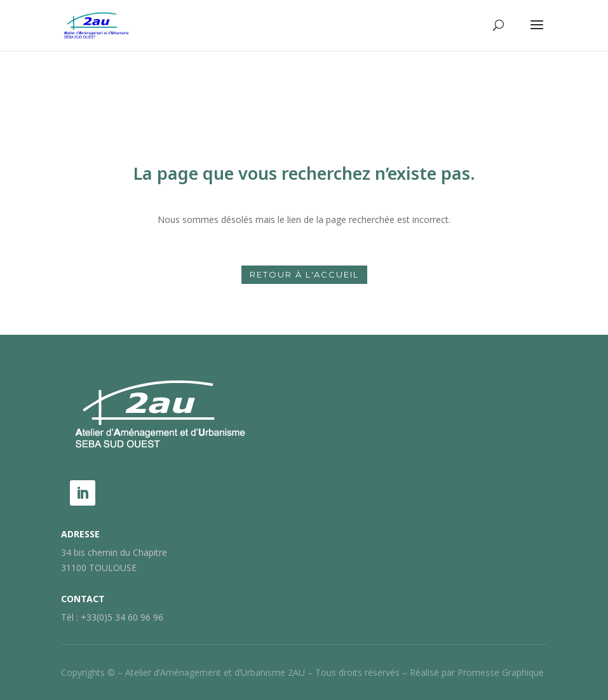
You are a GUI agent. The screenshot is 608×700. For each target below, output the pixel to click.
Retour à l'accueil (304, 274)
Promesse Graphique (501, 672)
